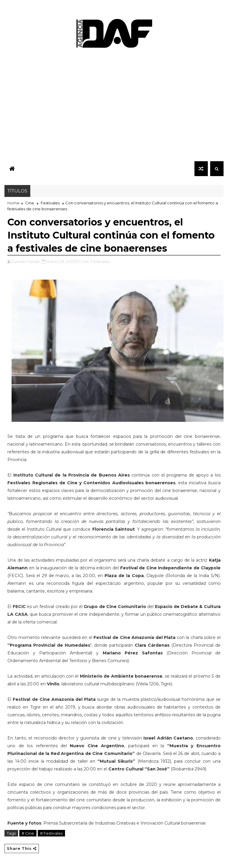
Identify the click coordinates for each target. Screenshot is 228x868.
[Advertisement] (114, 107)
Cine (30, 203)
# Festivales (51, 833)
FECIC (20, 607)
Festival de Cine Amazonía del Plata (54, 699)
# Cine (28, 833)
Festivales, (101, 261)
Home (14, 203)
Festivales (50, 203)
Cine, (85, 261)
